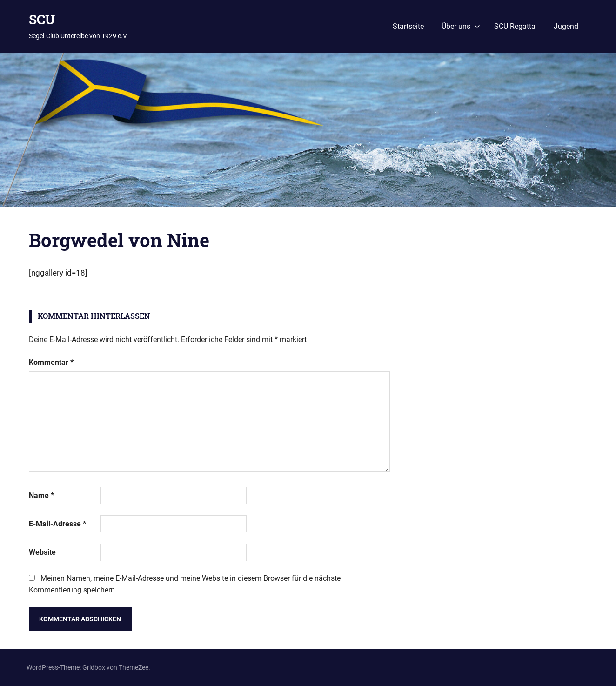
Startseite (408, 26)
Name (41, 495)
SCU (42, 19)
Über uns (461, 26)
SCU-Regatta (515, 26)
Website (42, 552)
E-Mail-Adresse (57, 524)
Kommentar (51, 362)
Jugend (566, 26)
